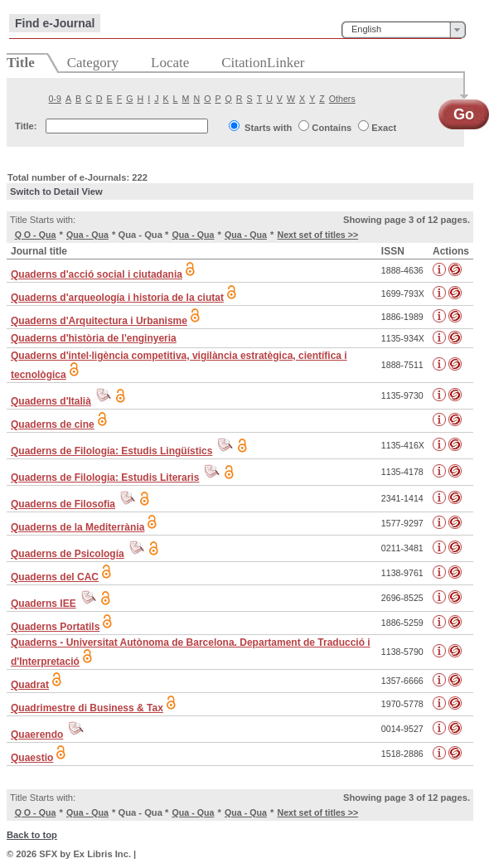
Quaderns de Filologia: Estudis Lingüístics (111, 451)
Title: (26, 126)
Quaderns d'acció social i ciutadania (97, 274)
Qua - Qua (87, 235)
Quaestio (32, 758)
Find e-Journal (55, 23)
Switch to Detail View (56, 192)
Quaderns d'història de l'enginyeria (94, 338)
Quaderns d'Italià (51, 401)
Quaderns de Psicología (68, 554)
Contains (332, 128)
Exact (384, 128)
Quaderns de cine (53, 424)
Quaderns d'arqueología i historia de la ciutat (117, 298)
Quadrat (30, 685)
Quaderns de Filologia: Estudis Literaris (105, 478)
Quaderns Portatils (55, 627)
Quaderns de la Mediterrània (77, 527)
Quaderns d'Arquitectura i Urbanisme (99, 321)
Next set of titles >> (317, 235)
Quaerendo (37, 735)
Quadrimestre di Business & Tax (87, 708)
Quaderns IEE (44, 604)
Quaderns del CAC (55, 577)
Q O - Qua (36, 235)
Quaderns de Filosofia (63, 504)
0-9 (55, 99)
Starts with (268, 128)
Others (342, 99)
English (366, 29)
